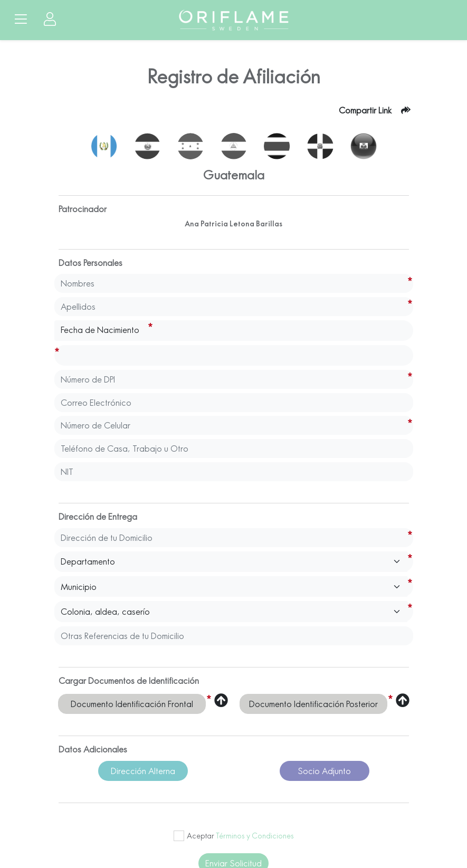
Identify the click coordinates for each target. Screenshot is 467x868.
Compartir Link (365, 110)
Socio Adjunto (324, 771)
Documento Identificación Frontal (132, 704)
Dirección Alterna (143, 771)
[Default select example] (231, 562)
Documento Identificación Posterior (313, 704)
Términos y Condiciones (255, 836)
